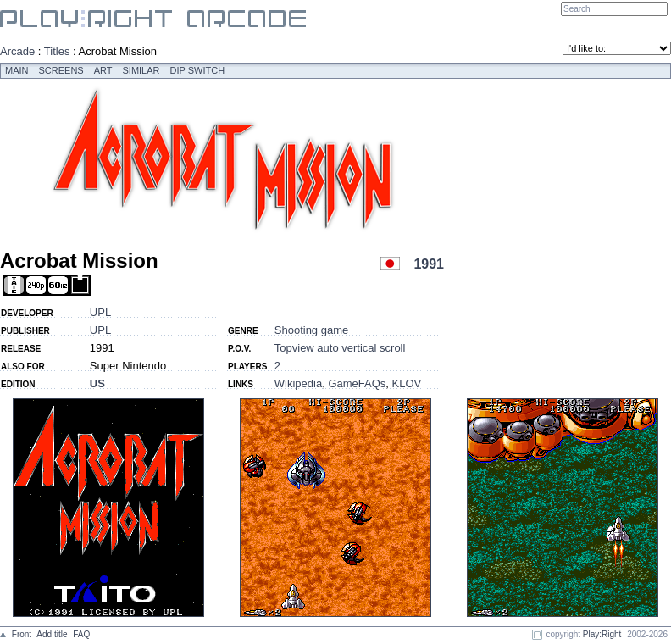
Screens (61, 70)
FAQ (81, 634)
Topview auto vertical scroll (340, 348)
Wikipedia (298, 383)
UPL (100, 312)
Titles (57, 51)
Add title (52, 634)
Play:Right (602, 634)
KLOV (407, 383)
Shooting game (311, 330)
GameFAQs (357, 383)
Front (22, 634)
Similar (141, 70)
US (97, 383)
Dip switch (198, 70)
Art (103, 70)
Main (17, 70)
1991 (429, 264)
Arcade (17, 51)
